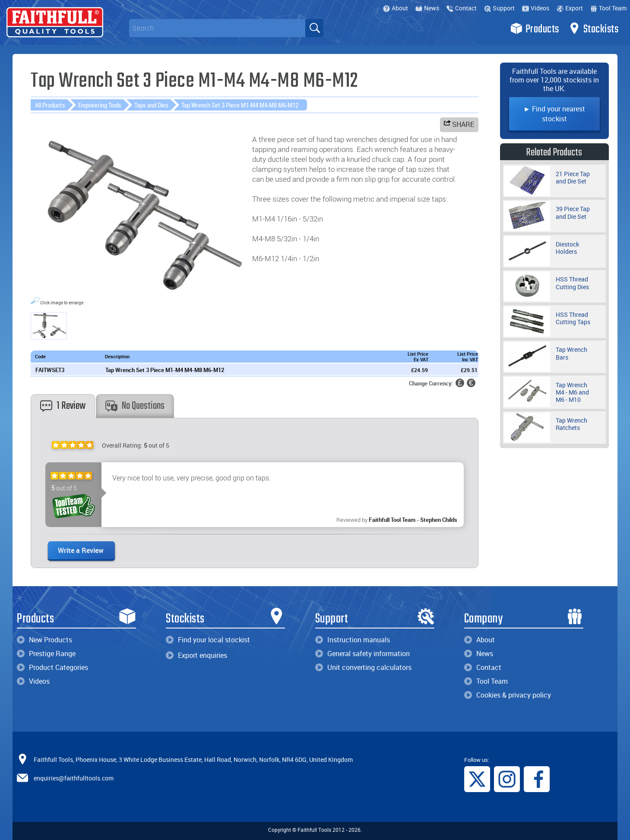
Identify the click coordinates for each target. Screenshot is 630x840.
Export (570, 8)
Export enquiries (196, 655)
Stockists (594, 28)
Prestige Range (46, 654)
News (427, 8)
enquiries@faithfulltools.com (74, 778)
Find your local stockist (208, 640)
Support (499, 8)
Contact (462, 8)
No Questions (135, 406)
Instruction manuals (353, 640)
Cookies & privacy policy (508, 695)
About (396, 8)
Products (535, 28)
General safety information (362, 654)
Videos (536, 8)
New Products (44, 640)
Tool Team (608, 8)
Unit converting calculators (363, 667)
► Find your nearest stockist (554, 114)
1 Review (63, 406)
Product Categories (52, 667)
